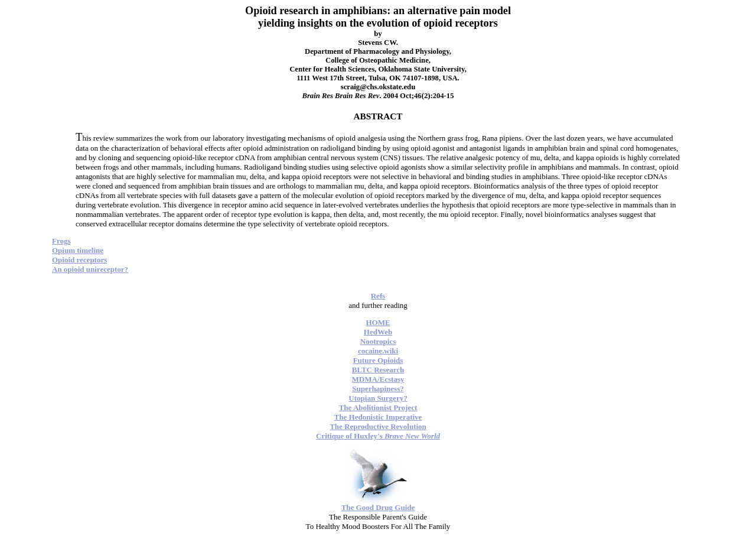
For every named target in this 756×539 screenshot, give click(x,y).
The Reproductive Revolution (378, 426)
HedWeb (378, 332)
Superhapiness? (378, 389)
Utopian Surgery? (378, 398)
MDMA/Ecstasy (378, 379)
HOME (378, 322)
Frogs (61, 241)
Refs (378, 296)
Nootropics (378, 341)
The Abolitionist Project (378, 408)
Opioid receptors (79, 260)
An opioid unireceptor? (90, 269)
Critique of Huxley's (378, 436)
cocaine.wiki (378, 351)
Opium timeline (78, 250)
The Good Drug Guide (378, 507)
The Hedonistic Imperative (378, 417)
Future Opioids (378, 360)
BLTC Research (378, 370)
